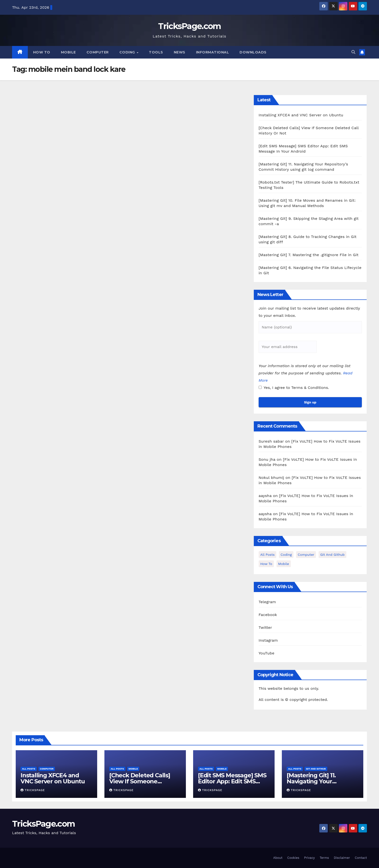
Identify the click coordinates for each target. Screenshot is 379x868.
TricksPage (33, 790)
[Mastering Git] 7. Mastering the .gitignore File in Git (309, 255)
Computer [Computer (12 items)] (306, 555)
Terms (324, 858)
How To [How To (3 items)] (266, 564)
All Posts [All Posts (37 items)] (268, 555)
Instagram (268, 640)
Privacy (309, 858)
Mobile (68, 52)
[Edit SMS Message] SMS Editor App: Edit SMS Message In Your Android (233, 781)
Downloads (253, 52)
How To (42, 52)
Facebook (268, 615)
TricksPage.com (189, 26)
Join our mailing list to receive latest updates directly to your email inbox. (309, 312)
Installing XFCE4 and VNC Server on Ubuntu (301, 115)
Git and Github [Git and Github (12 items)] (332, 555)
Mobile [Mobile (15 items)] (284, 564)
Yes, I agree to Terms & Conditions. (294, 388)
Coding (128, 52)
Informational (213, 52)
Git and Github (316, 769)
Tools (156, 52)
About (278, 858)
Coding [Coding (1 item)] (286, 555)
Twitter (265, 627)
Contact (361, 858)
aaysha (265, 496)
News (180, 52)
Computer (98, 52)
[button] (353, 52)
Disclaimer (342, 858)
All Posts (29, 769)
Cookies (293, 858)
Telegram (267, 602)
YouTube (267, 653)
